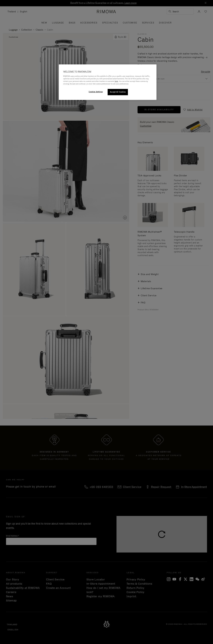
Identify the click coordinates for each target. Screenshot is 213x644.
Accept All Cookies (118, 92)
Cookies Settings (96, 92)
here (116, 81)
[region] (108, 82)
